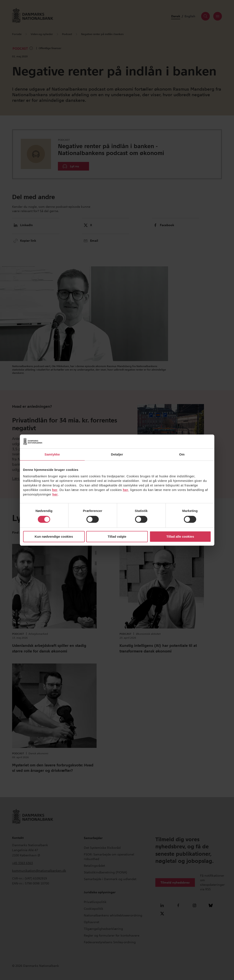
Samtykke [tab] (52, 454)
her (55, 490)
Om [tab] (182, 454)
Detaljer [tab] (117, 454)
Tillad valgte (117, 536)
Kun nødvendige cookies (54, 536)
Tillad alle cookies (180, 536)
